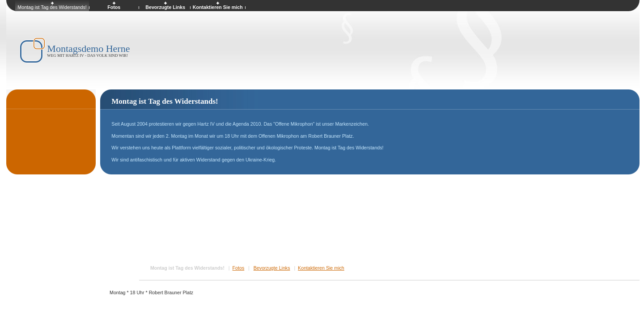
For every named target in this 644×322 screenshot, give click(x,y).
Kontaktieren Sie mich (321, 268)
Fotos (239, 268)
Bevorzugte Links (272, 268)
